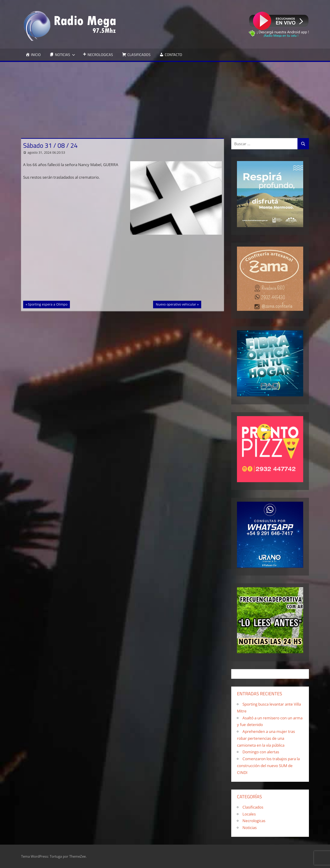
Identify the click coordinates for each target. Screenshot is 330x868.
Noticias (250, 828)
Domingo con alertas (261, 752)
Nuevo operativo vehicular (176, 304)
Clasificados (253, 807)
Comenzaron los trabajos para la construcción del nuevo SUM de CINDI (268, 766)
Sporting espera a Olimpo (48, 304)
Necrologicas (254, 821)
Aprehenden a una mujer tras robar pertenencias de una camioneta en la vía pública (266, 738)
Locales (249, 814)
